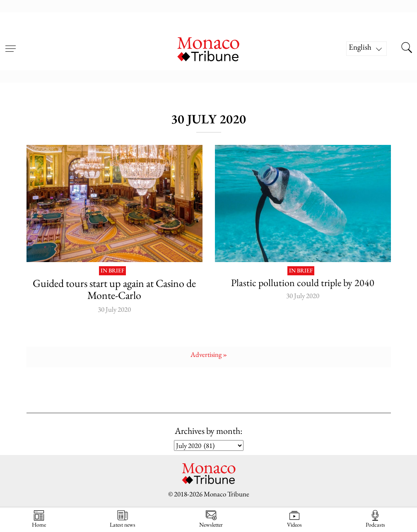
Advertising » (209, 354)
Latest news (123, 519)
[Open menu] (10, 43)
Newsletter (211, 519)
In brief (112, 271)
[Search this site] (407, 48)
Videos (294, 519)
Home (39, 519)
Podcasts (375, 519)
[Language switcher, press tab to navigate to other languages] (366, 49)
